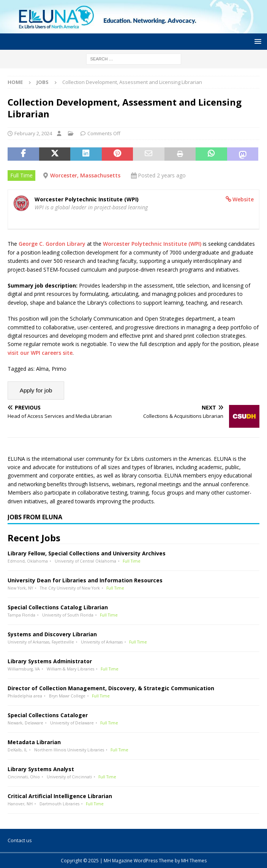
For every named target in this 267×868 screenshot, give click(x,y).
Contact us (20, 840)
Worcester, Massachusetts (85, 175)
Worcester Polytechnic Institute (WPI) (152, 244)
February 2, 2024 (33, 133)
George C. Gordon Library (52, 244)
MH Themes (194, 861)
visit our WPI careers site (40, 353)
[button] (257, 41)
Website (243, 199)
